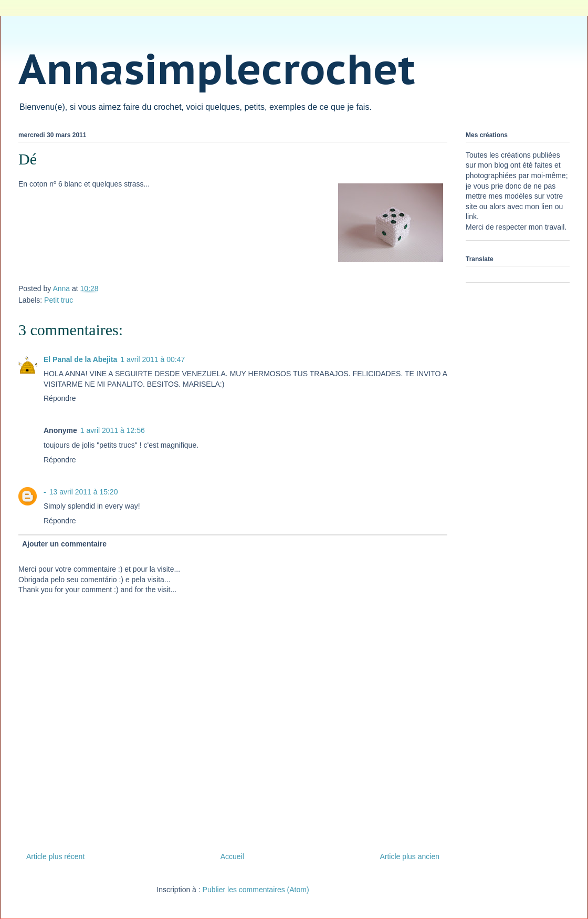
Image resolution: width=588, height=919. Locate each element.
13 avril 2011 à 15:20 (84, 492)
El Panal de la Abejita (80, 359)
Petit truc (59, 300)
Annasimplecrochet (217, 69)
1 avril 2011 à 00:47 (153, 359)
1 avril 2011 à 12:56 (113, 430)
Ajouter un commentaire (64, 544)
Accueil (232, 856)
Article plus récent (55, 856)
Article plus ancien (409, 856)
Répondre (60, 398)
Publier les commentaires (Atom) (256, 890)
